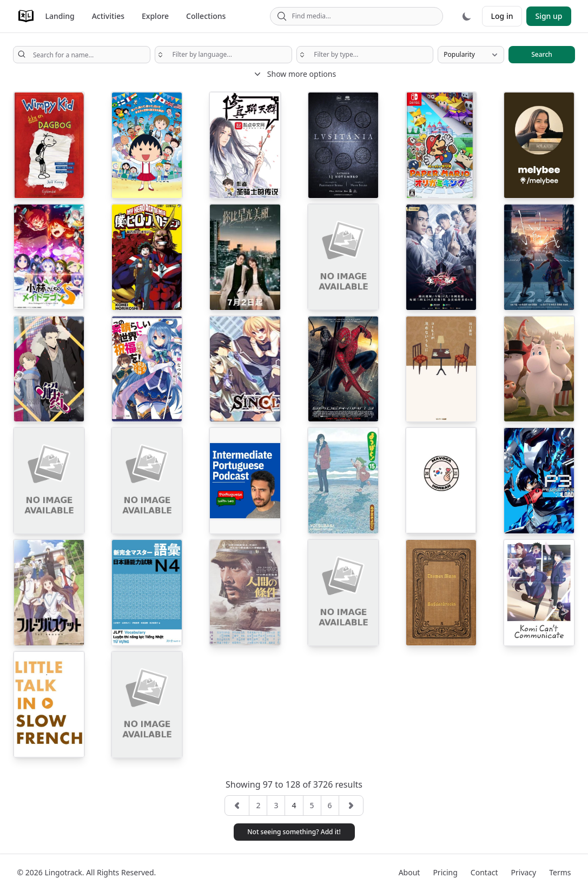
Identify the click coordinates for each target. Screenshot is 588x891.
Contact (484, 872)
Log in (502, 16)
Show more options (294, 74)
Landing (60, 16)
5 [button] (312, 805)
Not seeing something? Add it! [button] (294, 832)
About (409, 872)
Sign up (549, 16)
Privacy (524, 872)
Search (542, 54)
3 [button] (276, 805)
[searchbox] (223, 55)
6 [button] (330, 805)
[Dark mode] (467, 16)
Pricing (445, 872)
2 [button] (258, 805)
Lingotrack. (64, 872)
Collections (206, 16)
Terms (560, 872)
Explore (155, 16)
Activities (108, 16)
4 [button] (294, 805)
